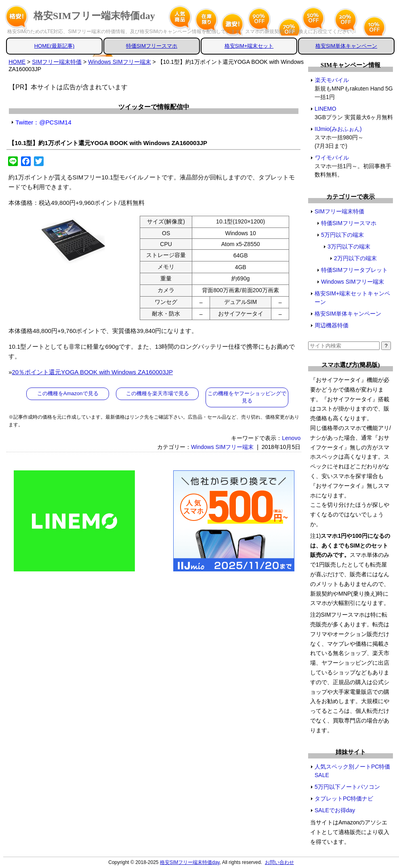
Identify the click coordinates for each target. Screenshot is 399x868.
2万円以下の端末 (355, 258)
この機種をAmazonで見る (68, 393)
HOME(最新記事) (55, 46)
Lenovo (291, 438)
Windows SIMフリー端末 (223, 447)
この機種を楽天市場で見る (157, 393)
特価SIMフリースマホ (152, 46)
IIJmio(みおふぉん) (338, 129)
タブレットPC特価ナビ (344, 798)
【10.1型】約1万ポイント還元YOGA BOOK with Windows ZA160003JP (108, 143)
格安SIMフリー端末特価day (94, 16)
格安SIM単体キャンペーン (346, 46)
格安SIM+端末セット (249, 46)
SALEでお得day (335, 810)
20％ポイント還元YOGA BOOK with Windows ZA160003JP (92, 372)
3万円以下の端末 (349, 246)
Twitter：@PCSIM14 (43, 122)
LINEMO (326, 109)
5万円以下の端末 (342, 235)
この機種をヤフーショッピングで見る (247, 397)
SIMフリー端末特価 (339, 211)
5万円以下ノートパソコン (347, 787)
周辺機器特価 (332, 325)
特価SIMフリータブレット (354, 270)
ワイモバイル (332, 158)
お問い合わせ (279, 862)
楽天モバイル (332, 80)
